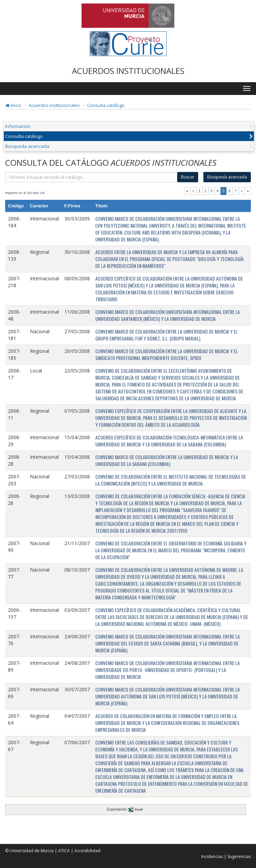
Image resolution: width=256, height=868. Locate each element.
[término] (91, 177)
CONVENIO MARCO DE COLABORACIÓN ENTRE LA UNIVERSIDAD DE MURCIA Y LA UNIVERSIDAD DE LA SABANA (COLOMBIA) (167, 460)
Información (18, 126)
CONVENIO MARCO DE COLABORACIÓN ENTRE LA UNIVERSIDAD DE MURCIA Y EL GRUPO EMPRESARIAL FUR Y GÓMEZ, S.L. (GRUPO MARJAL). (167, 335)
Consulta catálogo (106, 105)
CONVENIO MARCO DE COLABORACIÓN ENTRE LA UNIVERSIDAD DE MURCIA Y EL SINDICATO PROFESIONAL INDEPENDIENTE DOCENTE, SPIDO (167, 354)
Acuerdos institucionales (54, 105)
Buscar (188, 177)
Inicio (13, 105)
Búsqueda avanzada (27, 146)
